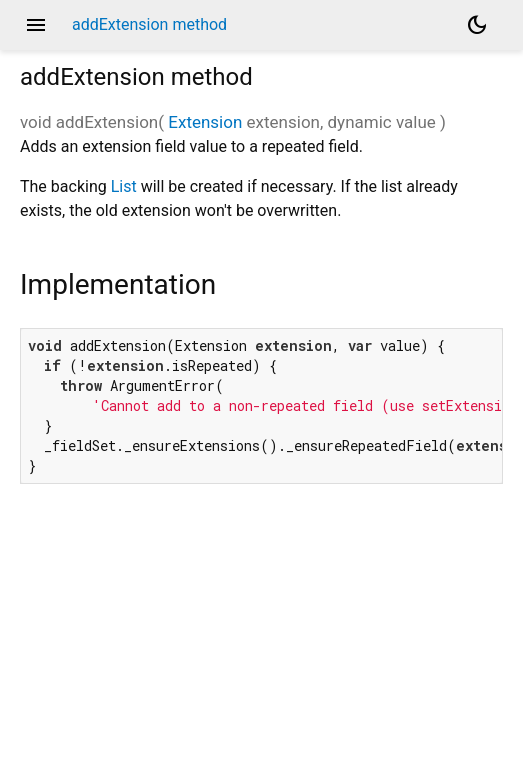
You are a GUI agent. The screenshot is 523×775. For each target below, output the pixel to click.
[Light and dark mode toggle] (477, 25)
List (124, 186)
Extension (205, 122)
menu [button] (36, 25)
